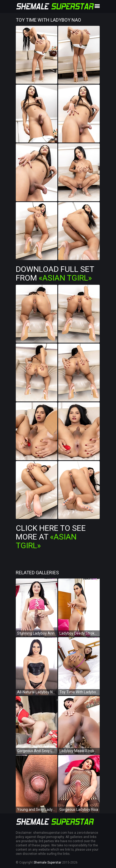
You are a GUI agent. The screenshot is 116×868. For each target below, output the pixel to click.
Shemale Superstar (47, 862)
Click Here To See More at (51, 537)
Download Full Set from (55, 273)
